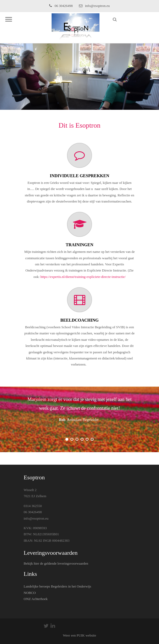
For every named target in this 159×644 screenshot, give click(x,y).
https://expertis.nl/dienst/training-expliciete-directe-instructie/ (83, 277)
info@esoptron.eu (94, 6)
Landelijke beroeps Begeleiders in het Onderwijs (57, 586)
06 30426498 (61, 6)
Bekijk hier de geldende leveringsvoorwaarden (56, 563)
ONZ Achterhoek (36, 599)
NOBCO (30, 593)
